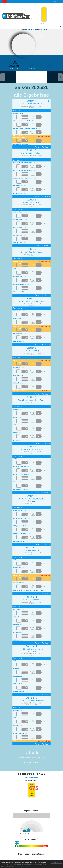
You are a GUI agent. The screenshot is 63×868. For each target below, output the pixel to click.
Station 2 (32, 150)
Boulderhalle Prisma (32, 202)
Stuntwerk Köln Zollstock (32, 153)
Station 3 (32, 200)
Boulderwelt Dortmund (32, 104)
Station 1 (32, 101)
